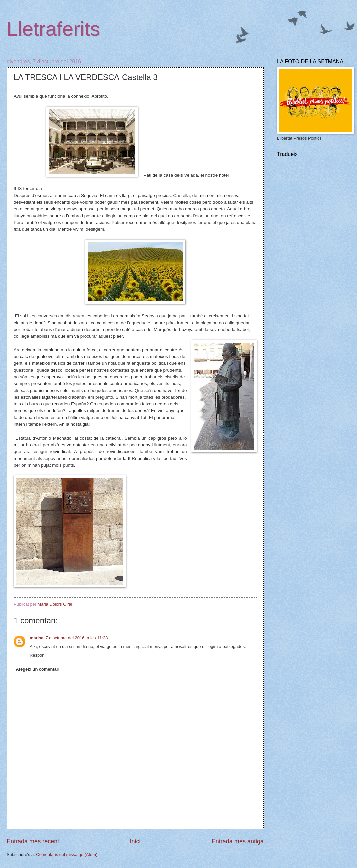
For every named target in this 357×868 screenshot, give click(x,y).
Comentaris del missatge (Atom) (67, 854)
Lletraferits (53, 29)
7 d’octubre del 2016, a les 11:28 (77, 638)
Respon (37, 655)
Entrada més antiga (238, 841)
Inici (135, 841)
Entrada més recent (33, 841)
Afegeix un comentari (38, 669)
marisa (37, 638)
